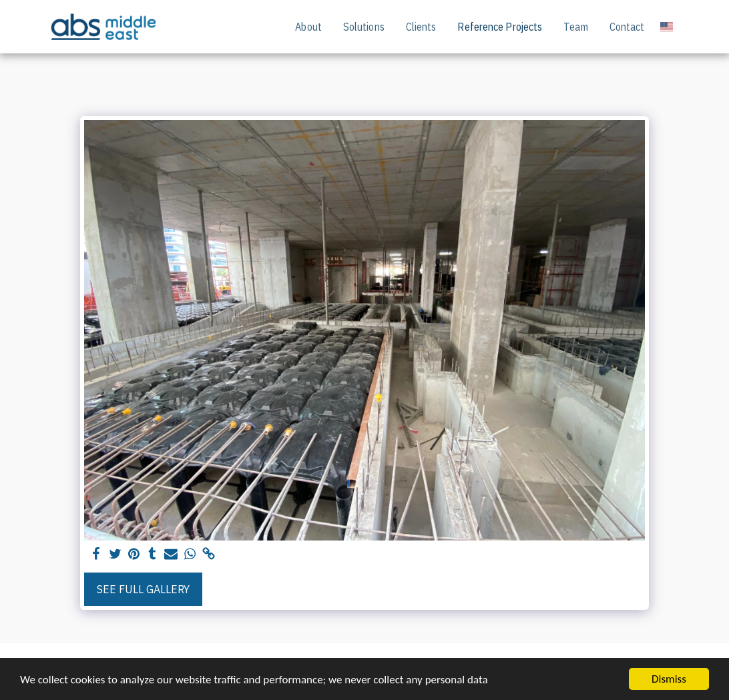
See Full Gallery (143, 589)
